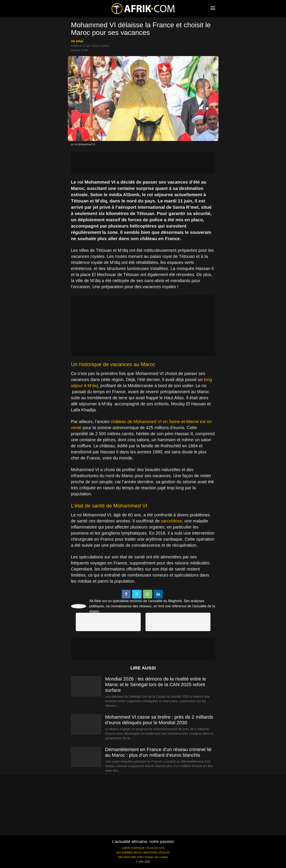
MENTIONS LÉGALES (157, 853)
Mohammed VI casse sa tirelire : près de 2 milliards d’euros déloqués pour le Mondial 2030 (159, 720)
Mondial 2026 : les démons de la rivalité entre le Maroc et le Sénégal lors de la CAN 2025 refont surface (156, 685)
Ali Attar (77, 41)
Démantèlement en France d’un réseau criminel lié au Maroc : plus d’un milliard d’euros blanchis (158, 752)
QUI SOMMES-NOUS (129, 853)
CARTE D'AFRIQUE (133, 848)
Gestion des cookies (157, 857)
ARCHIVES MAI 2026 (130, 857)
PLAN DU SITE (156, 848)
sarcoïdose (171, 521)
